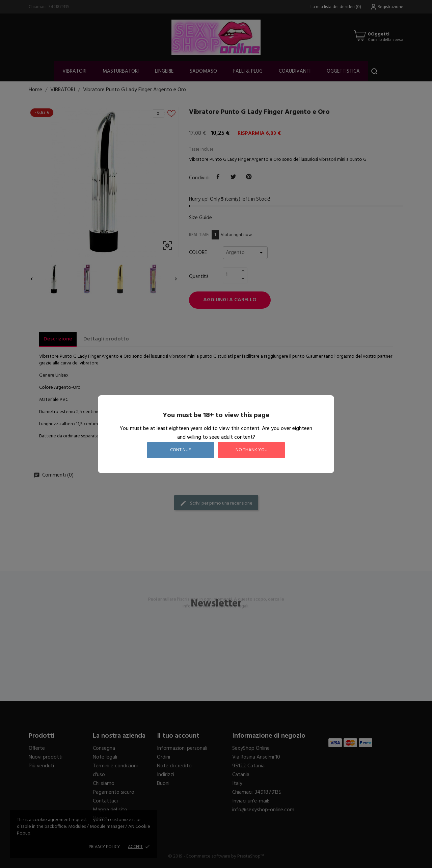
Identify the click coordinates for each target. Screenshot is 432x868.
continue (181, 450)
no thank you (252, 450)
